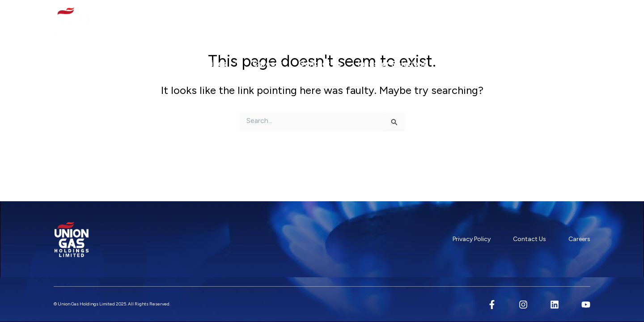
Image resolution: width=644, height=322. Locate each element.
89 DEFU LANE (561, 23)
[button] (157, 64)
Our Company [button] (131, 64)
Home (73, 64)
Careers (267, 64)
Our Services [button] (207, 64)
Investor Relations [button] (397, 64)
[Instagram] (523, 305)
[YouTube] (586, 305)
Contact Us (320, 64)
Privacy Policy (472, 239)
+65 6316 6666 (476, 23)
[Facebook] (492, 305)
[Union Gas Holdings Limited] (72, 25)
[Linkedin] (555, 305)
